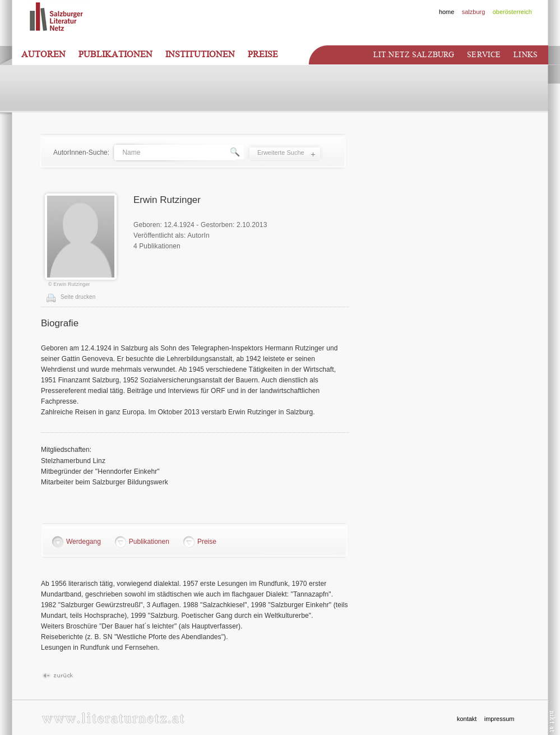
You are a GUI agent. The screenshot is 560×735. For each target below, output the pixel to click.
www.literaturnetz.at (113, 718)
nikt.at (552, 721)
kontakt (467, 719)
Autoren (43, 54)
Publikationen (115, 54)
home (447, 12)
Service (484, 55)
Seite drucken (78, 297)
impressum (499, 719)
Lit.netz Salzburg (414, 55)
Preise (263, 54)
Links (526, 55)
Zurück (57, 676)
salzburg (474, 12)
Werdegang (84, 542)
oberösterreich (512, 12)
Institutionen (200, 54)
